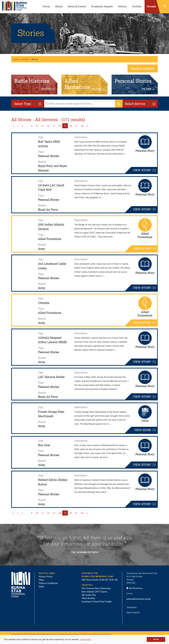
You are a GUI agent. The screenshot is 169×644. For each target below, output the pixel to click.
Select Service (141, 104)
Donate (152, 7)
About (59, 7)
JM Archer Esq (89, 595)
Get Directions (134, 588)
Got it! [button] (156, 639)
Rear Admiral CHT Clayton (94, 592)
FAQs (41, 580)
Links (41, 586)
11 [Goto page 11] (43, 126)
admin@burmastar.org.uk (139, 599)
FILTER (48, 89)
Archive (137, 7)
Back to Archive (143, 68)
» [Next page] (87, 126)
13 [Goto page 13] (54, 126)
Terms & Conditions (48, 583)
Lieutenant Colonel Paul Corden (97, 602)
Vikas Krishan (88, 598)
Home (46, 7)
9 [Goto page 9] (32, 126)
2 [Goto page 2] (22, 126)
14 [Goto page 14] (60, 126)
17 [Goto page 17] (76, 126)
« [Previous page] (13, 126)
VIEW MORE (145, 430)
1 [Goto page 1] (18, 126)
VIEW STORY (144, 170)
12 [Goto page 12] (48, 126)
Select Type (28, 104)
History (122, 7)
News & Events (77, 7)
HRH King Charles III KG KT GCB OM (100, 580)
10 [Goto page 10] (37, 126)
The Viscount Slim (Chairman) (96, 588)
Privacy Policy (46, 577)
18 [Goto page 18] (82, 126)
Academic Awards (102, 7)
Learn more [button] (86, 639)
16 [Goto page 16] (71, 126)
